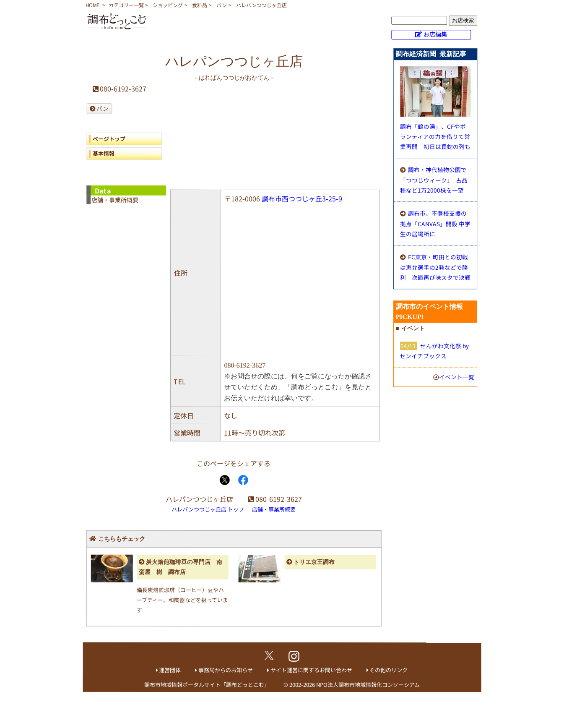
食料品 (200, 5)
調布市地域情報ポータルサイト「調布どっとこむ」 (207, 685)
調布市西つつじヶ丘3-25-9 (302, 198)
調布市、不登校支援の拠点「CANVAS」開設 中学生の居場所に (435, 223)
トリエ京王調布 (314, 562)
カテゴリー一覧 (126, 5)
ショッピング (168, 5)
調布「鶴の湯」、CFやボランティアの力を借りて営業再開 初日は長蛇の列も (435, 136)
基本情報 (104, 153)
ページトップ (109, 139)
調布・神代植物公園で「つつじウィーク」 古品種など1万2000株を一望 (434, 180)
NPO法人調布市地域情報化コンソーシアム (368, 685)
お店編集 (435, 34)
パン (222, 5)
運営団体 (170, 670)
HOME (92, 5)
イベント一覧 (457, 377)
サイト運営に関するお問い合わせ (311, 670)
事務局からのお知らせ (226, 670)
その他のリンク (389, 670)
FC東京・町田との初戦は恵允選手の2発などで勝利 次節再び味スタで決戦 (435, 267)
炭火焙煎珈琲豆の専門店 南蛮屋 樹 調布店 (181, 567)
